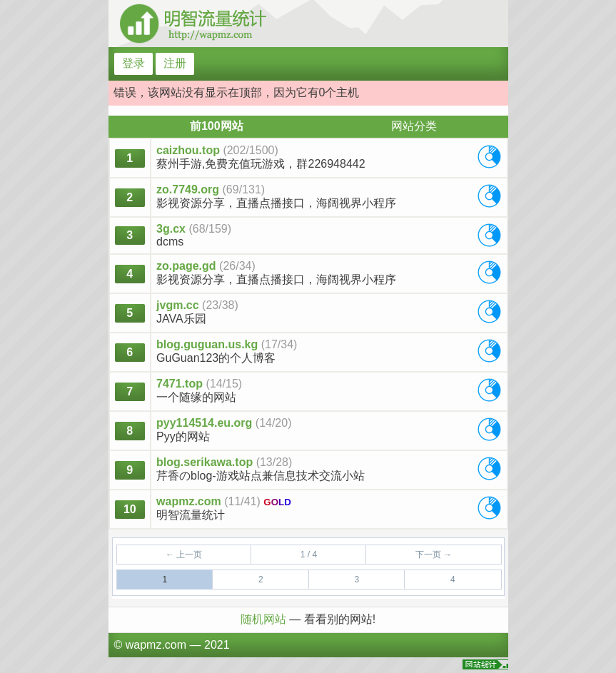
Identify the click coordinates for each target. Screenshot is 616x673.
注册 (175, 63)
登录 (133, 63)
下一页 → (434, 555)
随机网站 (265, 619)
